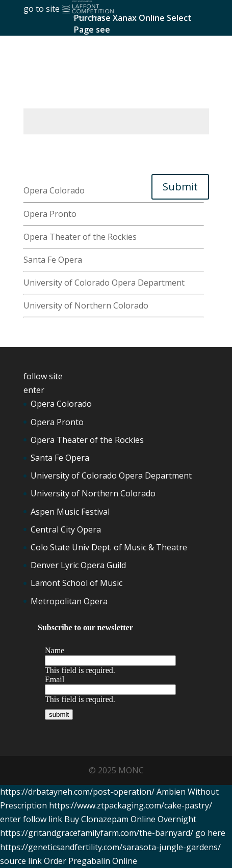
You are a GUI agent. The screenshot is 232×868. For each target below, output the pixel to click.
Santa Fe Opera (53, 260)
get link (38, 177)
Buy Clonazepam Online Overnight (130, 819)
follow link (43, 819)
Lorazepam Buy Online (67, 60)
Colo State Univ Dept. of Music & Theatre (109, 547)
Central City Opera (66, 529)
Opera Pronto (50, 214)
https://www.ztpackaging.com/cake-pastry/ (131, 805)
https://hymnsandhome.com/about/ (92, 101)
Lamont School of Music (76, 583)
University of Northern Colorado (86, 305)
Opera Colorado (54, 190)
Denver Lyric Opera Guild (78, 565)
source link (21, 861)
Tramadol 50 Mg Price (66, 149)
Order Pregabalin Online (91, 861)
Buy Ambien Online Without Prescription (101, 163)
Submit (180, 187)
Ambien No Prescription (69, 87)
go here (210, 833)
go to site (42, 9)
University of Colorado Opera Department (104, 283)
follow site (43, 376)
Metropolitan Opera (69, 601)
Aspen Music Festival (70, 512)
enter (34, 390)
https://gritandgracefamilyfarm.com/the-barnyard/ (97, 833)
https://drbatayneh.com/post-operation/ (77, 792)
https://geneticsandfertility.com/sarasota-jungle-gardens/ (110, 847)
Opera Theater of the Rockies (80, 237)
